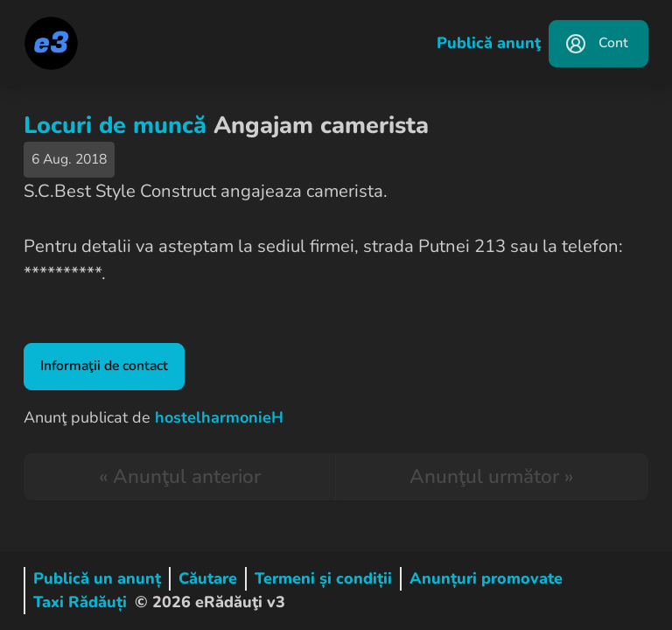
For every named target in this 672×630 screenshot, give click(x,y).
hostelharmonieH (219, 417)
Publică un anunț (97, 578)
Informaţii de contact (104, 366)
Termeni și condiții (323, 578)
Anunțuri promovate (486, 578)
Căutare (208, 578)
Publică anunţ (489, 43)
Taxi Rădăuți (80, 602)
